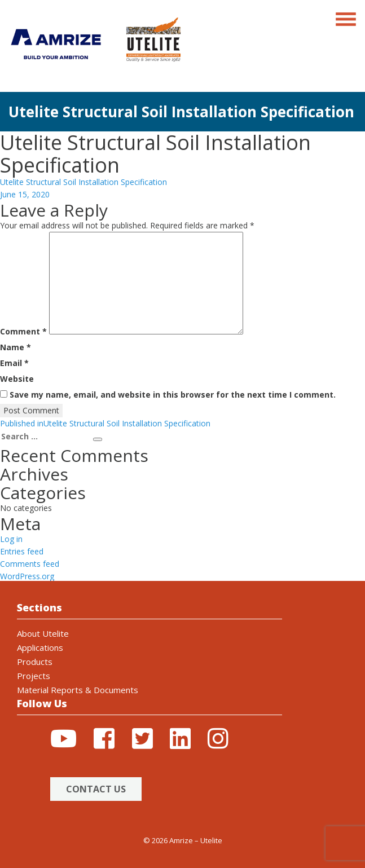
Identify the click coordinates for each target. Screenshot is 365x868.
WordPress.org (27, 576)
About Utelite (43, 633)
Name (16, 347)
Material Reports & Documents (78, 690)
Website (17, 379)
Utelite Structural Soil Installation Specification (83, 182)
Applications (40, 647)
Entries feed (22, 551)
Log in (11, 539)
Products (35, 662)
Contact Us (96, 789)
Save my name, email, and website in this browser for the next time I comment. (173, 395)
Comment (23, 331)
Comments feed (30, 564)
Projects (34, 676)
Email (14, 363)
